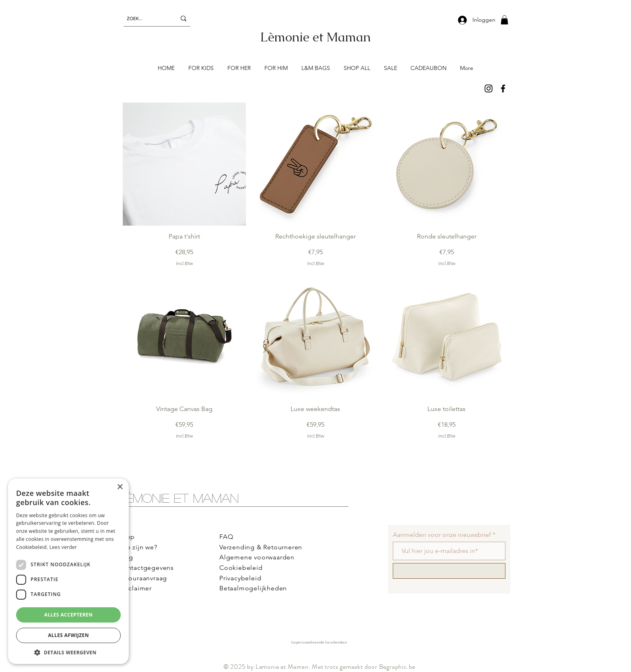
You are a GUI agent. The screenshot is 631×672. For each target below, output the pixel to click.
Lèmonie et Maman (178, 498)
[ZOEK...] (145, 18)
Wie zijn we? (138, 547)
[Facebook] (503, 88)
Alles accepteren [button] (69, 615)
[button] (504, 20)
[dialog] (68, 571)
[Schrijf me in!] (449, 571)
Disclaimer (135, 588)
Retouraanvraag (143, 578)
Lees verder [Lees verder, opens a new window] (63, 547)
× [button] (120, 487)
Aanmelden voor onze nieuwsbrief (442, 535)
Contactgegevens (146, 568)
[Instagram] (489, 88)
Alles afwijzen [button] (68, 635)
